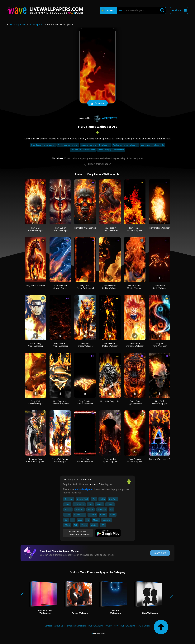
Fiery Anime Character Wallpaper (135, 345)
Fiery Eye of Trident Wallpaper (60, 229)
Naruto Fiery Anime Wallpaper (35, 345)
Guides (147, 626)
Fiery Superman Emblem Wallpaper (60, 402)
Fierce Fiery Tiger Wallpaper (135, 402)
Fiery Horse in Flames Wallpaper (110, 229)
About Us (59, 626)
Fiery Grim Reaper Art (110, 401)
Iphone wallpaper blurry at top (111, 150)
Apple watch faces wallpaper (125, 145)
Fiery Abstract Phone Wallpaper (60, 345)
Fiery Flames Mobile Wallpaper (135, 229)
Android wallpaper (84, 489)
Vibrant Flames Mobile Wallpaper (135, 287)
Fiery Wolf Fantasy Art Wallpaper (60, 460)
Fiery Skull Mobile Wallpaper (36, 229)
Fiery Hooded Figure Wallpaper (110, 460)
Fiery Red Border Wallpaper (85, 460)
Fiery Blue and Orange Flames (60, 287)
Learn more (160, 553)
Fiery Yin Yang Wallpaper (160, 345)
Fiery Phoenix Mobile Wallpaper (135, 460)
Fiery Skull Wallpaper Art (85, 228)
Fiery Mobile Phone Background (85, 287)
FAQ (139, 626)
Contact (48, 626)
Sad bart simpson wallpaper (83, 150)
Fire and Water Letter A (160, 459)
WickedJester (105, 118)
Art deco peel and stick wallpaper (95, 145)
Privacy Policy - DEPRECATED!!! (120, 626)
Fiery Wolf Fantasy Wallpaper (85, 345)
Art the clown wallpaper (68, 145)
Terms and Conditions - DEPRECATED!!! (84, 626)
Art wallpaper (36, 24)
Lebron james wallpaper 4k (152, 145)
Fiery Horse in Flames (36, 286)
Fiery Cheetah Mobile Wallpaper (85, 402)
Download (97, 103)
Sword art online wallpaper (43, 145)
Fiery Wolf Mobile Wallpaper (36, 402)
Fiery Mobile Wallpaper (160, 228)
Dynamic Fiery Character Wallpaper (35, 460)
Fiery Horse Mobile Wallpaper (160, 287)
